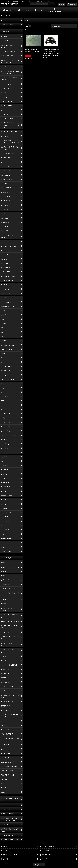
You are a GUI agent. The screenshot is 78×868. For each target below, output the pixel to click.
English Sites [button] (39, 865)
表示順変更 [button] (56, 26)
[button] (70, 10)
